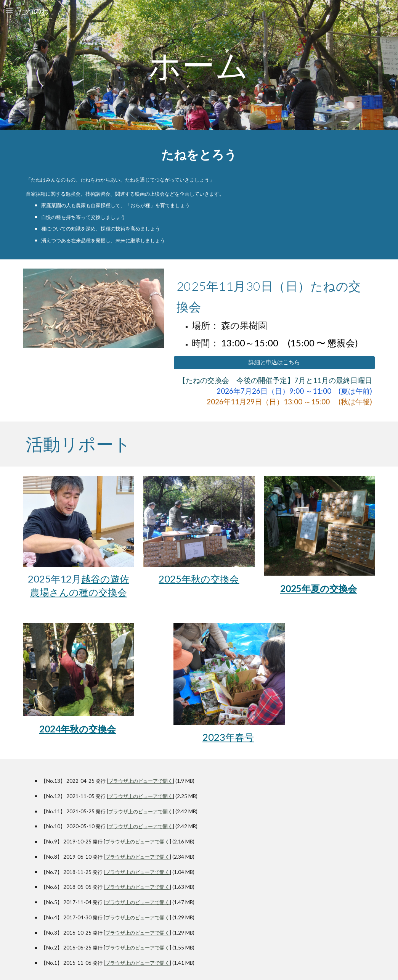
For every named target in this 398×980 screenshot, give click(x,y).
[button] (9, 10)
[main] (199, 65)
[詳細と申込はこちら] (274, 363)
